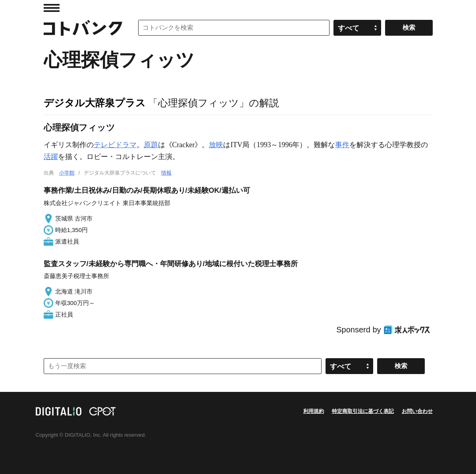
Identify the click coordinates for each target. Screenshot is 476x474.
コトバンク (83, 28)
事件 (342, 145)
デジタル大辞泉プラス (95, 103)
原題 (151, 145)
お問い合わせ (417, 411)
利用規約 (314, 411)
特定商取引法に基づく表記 (363, 411)
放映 (216, 145)
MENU (52, 8)
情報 (166, 173)
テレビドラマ (115, 145)
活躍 (51, 157)
